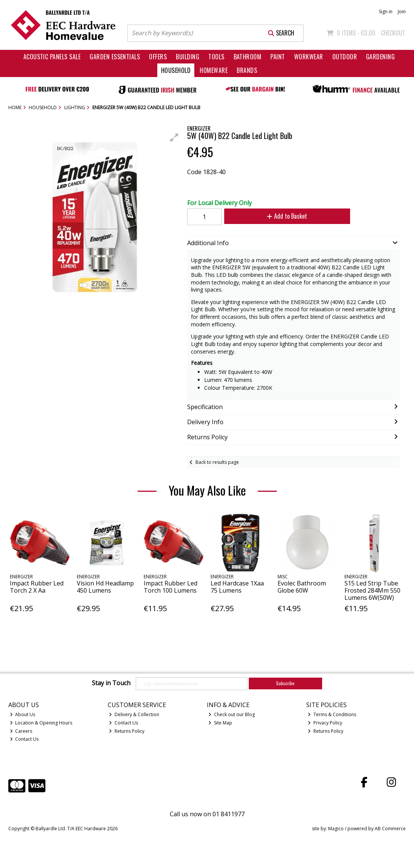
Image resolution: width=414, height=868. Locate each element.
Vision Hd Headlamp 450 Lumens (105, 587)
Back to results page (217, 462)
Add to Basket (287, 216)
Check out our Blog (232, 714)
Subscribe (285, 683)
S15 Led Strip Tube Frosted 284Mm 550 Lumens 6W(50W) (372, 590)
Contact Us (24, 739)
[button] (174, 137)
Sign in (386, 12)
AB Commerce (390, 829)
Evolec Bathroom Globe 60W (302, 587)
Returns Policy (127, 731)
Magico (336, 829)
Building (188, 57)
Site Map (220, 723)
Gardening (380, 57)
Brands (247, 70)
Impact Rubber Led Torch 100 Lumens (171, 587)
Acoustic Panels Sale (52, 57)
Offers (158, 57)
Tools (216, 57)
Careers (21, 731)
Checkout (393, 33)
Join (402, 12)
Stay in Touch (111, 683)
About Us (23, 714)
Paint (278, 57)
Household (176, 70)
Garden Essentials (115, 57)
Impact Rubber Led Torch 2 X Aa (37, 587)
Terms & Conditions (332, 714)
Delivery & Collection (134, 714)
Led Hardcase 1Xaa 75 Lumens (237, 587)
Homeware (214, 70)
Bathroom (248, 57)
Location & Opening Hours (41, 723)
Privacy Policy (325, 723)
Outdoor (345, 57)
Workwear (309, 57)
